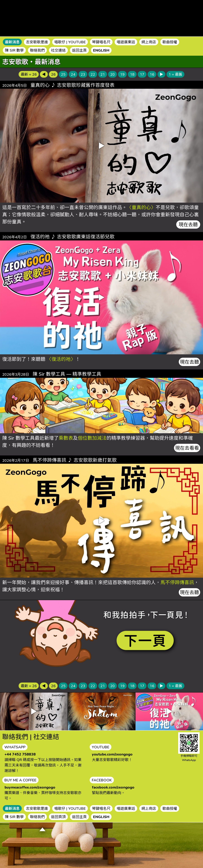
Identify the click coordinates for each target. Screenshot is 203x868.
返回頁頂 (58, 817)
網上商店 (149, 42)
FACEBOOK (102, 780)
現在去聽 (188, 224)
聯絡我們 (37, 50)
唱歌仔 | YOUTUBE (70, 42)
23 (83, 74)
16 (152, 74)
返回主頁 (79, 50)
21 (103, 74)
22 (93, 74)
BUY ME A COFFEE (20, 780)
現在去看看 (187, 448)
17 (142, 74)
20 (112, 74)
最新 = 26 (29, 74)
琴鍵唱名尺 (101, 42)
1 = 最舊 (175, 74)
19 (122, 74)
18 (132, 74)
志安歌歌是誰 (37, 42)
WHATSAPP (15, 747)
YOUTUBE (101, 747)
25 (63, 74)
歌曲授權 (170, 42)
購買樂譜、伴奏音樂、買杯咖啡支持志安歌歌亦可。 (43, 793)
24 (73, 74)
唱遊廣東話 (126, 42)
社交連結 (58, 50)
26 (53, 74)
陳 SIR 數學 (14, 50)
